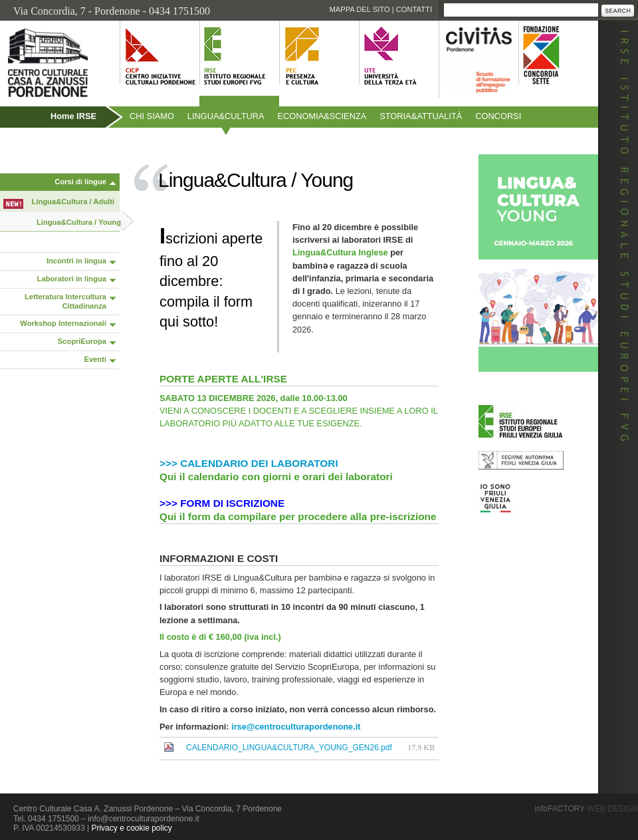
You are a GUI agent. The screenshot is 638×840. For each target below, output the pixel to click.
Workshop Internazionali (63, 323)
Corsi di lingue (80, 182)
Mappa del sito (359, 9)
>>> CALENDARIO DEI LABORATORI (249, 463)
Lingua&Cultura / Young (79, 222)
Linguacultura (226, 116)
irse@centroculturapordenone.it (296, 727)
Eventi (95, 359)
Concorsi (498, 116)
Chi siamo (152, 116)
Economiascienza (322, 116)
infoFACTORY (586, 809)
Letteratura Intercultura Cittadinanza (65, 301)
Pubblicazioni (36, 145)
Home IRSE (73, 116)
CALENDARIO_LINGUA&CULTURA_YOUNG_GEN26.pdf (289, 748)
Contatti (414, 9)
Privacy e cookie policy (131, 828)
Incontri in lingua (76, 261)
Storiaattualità (421, 116)
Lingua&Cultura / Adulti (73, 202)
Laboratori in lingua (72, 279)
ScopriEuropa (82, 341)
